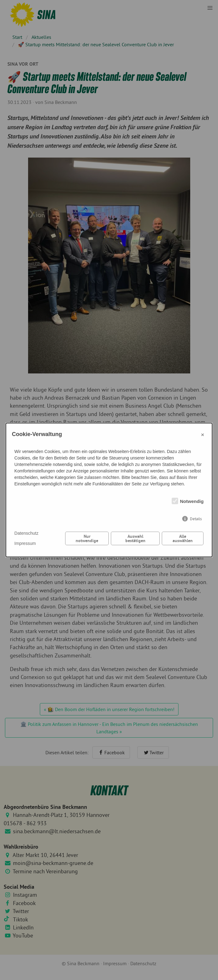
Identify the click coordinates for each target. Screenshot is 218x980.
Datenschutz (27, 533)
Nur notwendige (87, 538)
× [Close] (203, 434)
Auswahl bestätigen (135, 538)
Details (196, 519)
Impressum (25, 543)
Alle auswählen (183, 538)
